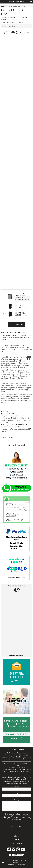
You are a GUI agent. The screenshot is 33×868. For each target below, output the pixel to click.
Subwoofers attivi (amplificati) (17, 6)
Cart (17, 839)
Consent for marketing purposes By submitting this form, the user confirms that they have (17, 817)
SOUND (3, 6)
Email (16, 793)
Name (17, 786)
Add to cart (16, 324)
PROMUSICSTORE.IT (16, 2)
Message (17, 800)
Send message (16, 826)
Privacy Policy (17, 843)
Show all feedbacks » (16, 655)
